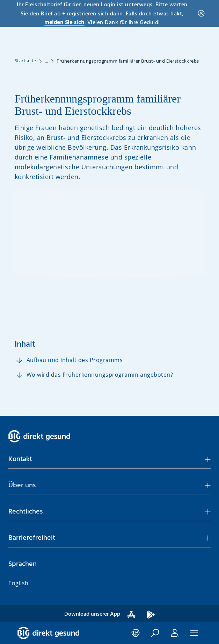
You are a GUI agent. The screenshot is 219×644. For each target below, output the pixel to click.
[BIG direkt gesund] (48, 38)
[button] (155, 38)
